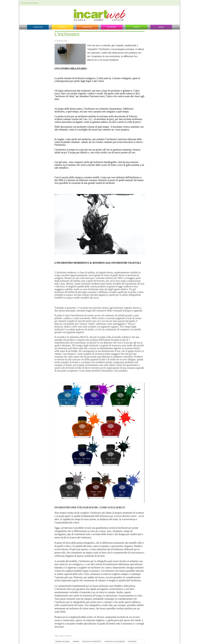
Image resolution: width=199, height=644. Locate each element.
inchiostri (68, 636)
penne (61, 636)
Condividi (132, 642)
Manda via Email (63, 642)
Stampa (76, 642)
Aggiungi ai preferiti (92, 642)
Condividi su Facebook (115, 642)
